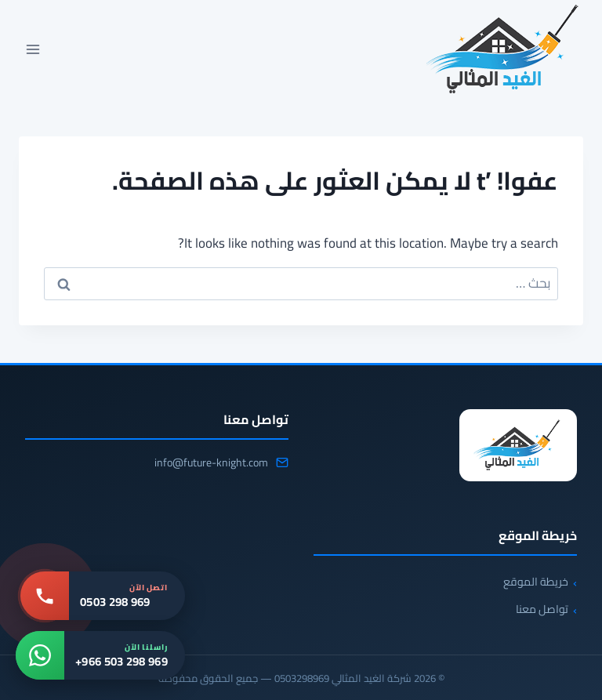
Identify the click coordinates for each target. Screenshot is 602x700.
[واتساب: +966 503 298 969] (100, 655)
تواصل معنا (542, 609)
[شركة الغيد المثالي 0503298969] (518, 445)
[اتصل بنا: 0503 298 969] (103, 596)
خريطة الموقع (536, 582)
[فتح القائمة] (33, 49)
